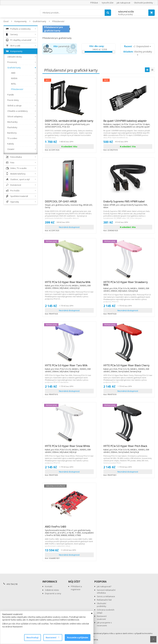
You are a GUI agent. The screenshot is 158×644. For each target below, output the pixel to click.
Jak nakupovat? (104, 586)
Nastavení (52, 637)
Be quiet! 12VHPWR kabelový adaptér (128, 122)
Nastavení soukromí (102, 618)
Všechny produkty (138, 53)
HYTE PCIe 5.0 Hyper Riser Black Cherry (128, 367)
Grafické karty (39, 21)
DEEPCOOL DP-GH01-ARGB (69, 203)
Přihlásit (94, 3)
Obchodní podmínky (143, 3)
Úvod (6, 21)
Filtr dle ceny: (97, 46)
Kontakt (49, 586)
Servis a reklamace (106, 596)
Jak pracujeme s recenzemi (104, 624)
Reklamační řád (104, 600)
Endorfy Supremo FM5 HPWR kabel (128, 203)
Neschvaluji (33, 637)
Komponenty (21, 21)
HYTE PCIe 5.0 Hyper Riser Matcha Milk (69, 283)
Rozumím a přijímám (78, 637)
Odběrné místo (52, 590)
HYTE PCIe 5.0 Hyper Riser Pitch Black (128, 447)
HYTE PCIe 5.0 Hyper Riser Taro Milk (69, 367)
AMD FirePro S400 (69, 528)
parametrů (61, 46)
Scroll (153, 639)
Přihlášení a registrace (76, 588)
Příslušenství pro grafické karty (53, 29)
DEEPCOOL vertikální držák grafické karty (69, 122)
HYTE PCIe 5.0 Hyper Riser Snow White (69, 447)
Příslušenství (58, 21)
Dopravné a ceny (53, 593)
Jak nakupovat (123, 3)
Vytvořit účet (108, 3)
